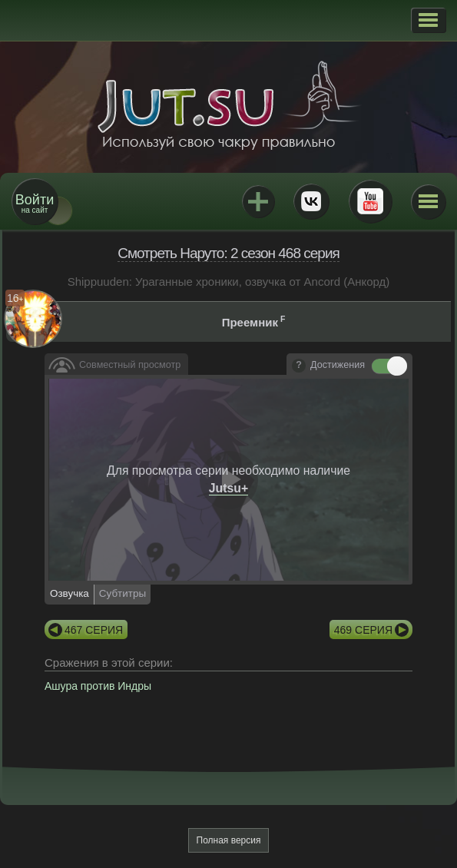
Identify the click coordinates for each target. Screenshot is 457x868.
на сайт (35, 203)
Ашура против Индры (98, 686)
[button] (428, 20)
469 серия (363, 630)
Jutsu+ (258, 201)
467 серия (94, 630)
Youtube (370, 201)
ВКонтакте (311, 201)
